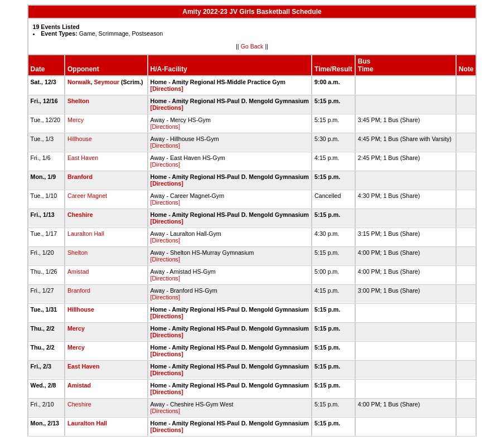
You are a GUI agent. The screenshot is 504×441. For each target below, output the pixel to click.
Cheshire (80, 215)
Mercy (76, 120)
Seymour (106, 82)
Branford (80, 177)
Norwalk (79, 82)
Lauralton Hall (86, 234)
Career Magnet (87, 196)
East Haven (83, 158)
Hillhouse (80, 139)
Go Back (252, 46)
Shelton (78, 101)
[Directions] (167, 89)
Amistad (78, 272)
